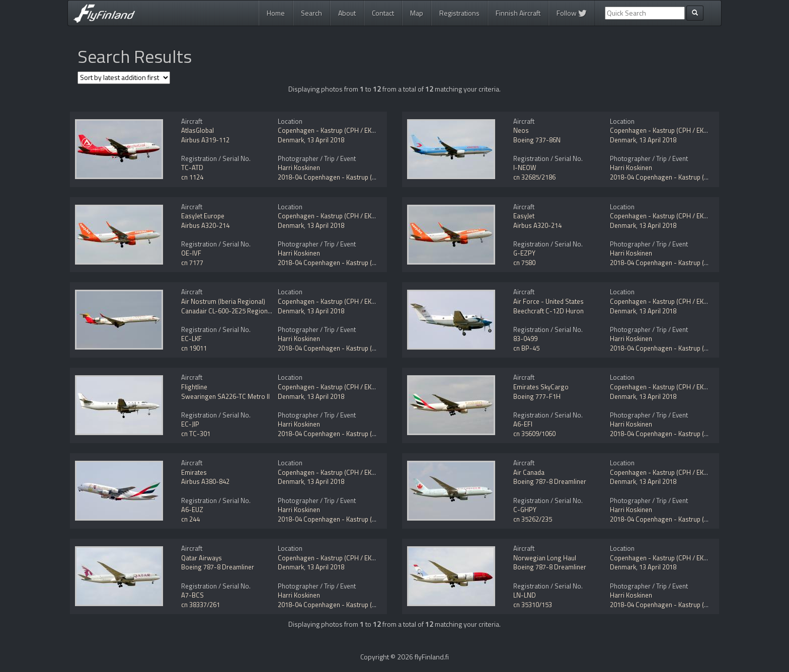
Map (417, 13)
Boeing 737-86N (537, 140)
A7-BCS (192, 595)
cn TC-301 (196, 434)
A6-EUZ (192, 510)
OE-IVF (191, 253)
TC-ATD (192, 167)
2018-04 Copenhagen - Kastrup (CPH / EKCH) (343, 177)
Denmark (291, 140)
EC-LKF (191, 339)
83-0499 (525, 339)
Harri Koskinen (299, 167)
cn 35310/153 (533, 605)
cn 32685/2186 (534, 177)
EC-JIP (190, 424)
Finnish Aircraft (518, 13)
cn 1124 (192, 177)
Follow (572, 13)
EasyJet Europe (203, 216)
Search (311, 13)
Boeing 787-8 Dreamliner (550, 481)
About (347, 13)
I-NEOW (525, 167)
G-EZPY (524, 253)
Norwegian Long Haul (545, 558)
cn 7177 (192, 263)
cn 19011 (194, 348)
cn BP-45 (526, 348)
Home (276, 13)
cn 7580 (524, 263)
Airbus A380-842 (205, 481)
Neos (521, 130)
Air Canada (529, 472)
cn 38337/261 (201, 605)
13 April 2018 (326, 140)
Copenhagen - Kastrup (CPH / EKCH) (330, 130)
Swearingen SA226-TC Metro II (225, 396)
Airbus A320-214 (205, 225)
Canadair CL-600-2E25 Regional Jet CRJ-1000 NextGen (259, 311)
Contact (383, 13)
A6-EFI (523, 424)
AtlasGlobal (198, 130)
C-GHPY (525, 510)
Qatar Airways (202, 558)
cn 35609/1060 (534, 434)
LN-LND (525, 595)
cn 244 (190, 519)
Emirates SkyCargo (541, 387)
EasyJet (524, 216)
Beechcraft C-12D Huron (548, 311)
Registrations (459, 13)
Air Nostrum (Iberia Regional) (223, 301)
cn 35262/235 (533, 519)
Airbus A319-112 (205, 140)
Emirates (194, 472)
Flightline (194, 387)
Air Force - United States (548, 301)
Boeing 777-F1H (537, 396)
